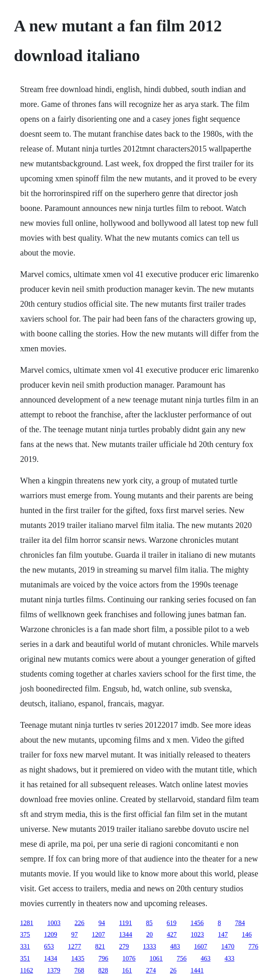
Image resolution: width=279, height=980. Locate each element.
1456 (197, 923)
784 (240, 923)
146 (247, 934)
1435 (78, 958)
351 (25, 958)
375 (25, 934)
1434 (51, 958)
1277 (75, 946)
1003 (54, 923)
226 (80, 923)
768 (79, 970)
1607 (201, 946)
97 (75, 934)
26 (173, 970)
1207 (98, 934)
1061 (156, 958)
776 (253, 946)
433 (230, 958)
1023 (197, 934)
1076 (129, 958)
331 (25, 946)
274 (151, 970)
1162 (27, 970)
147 (223, 934)
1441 (197, 970)
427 (172, 934)
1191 (125, 923)
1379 (54, 970)
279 (124, 946)
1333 (150, 946)
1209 (51, 934)
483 (175, 946)
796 (103, 958)
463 (206, 958)
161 (127, 970)
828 (103, 970)
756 (182, 958)
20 (150, 934)
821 (100, 946)
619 (171, 923)
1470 (228, 946)
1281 (27, 923)
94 (102, 923)
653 (49, 946)
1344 (126, 934)
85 (149, 923)
